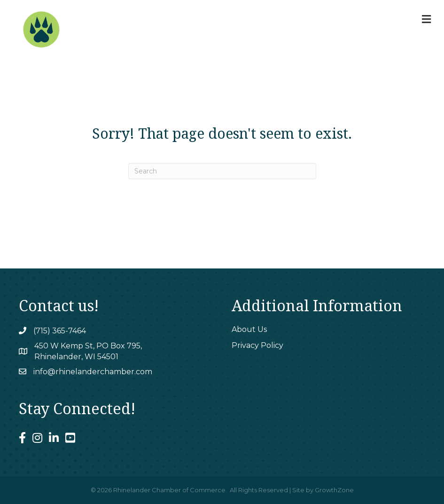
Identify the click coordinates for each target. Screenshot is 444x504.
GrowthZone (334, 490)
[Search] (222, 171)
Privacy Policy (257, 345)
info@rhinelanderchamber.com (93, 372)
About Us (249, 329)
